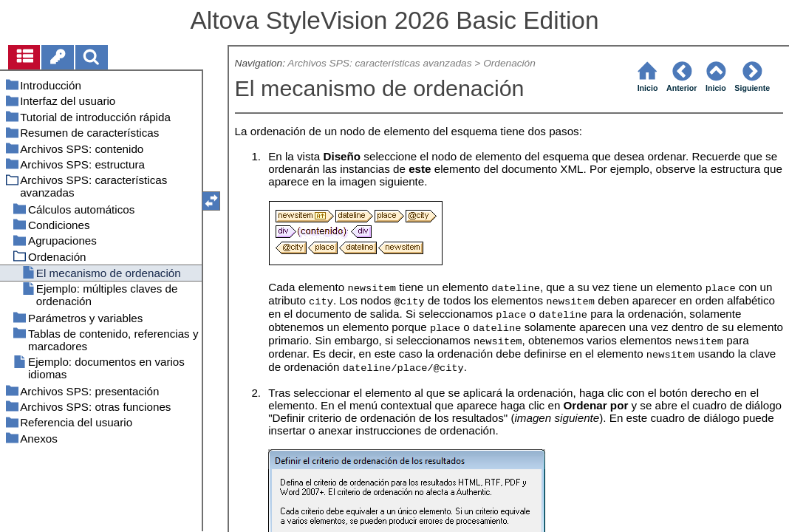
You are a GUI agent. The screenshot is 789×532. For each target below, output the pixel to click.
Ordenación (509, 63)
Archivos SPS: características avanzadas (379, 63)
